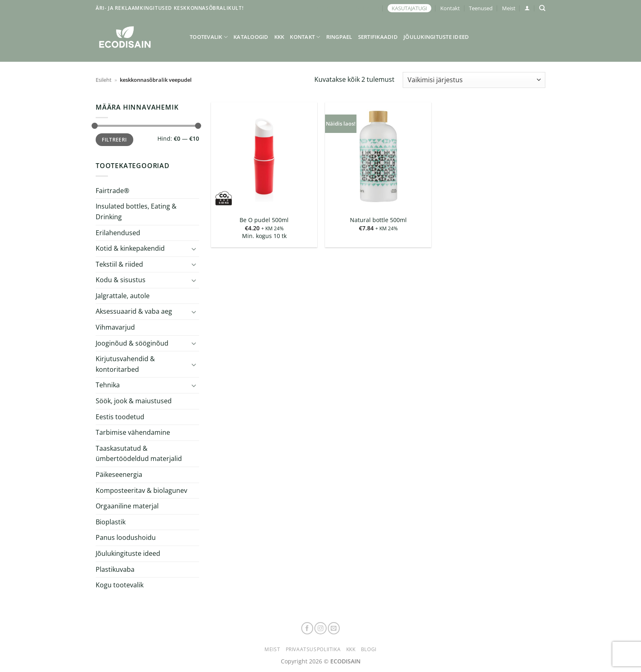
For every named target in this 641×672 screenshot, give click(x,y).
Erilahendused (118, 232)
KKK (279, 37)
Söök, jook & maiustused (134, 401)
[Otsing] (542, 8)
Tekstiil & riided (119, 264)
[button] (527, 8)
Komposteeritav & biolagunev (141, 490)
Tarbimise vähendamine (133, 432)
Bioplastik (111, 522)
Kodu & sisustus (121, 280)
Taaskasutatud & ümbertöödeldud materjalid (139, 454)
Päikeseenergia (119, 474)
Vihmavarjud (115, 327)
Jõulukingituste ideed (436, 37)
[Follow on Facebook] (307, 628)
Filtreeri (114, 139)
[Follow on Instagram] (320, 628)
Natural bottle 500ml (378, 220)
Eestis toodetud (120, 417)
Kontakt (450, 8)
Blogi (369, 649)
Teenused (481, 8)
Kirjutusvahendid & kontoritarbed (125, 364)
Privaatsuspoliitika (313, 649)
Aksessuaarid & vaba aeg (134, 311)
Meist (509, 8)
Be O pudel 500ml (264, 220)
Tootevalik (209, 37)
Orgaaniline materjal (127, 506)
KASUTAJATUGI (409, 8)
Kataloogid (251, 37)
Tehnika (108, 385)
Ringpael (339, 37)
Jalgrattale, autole (123, 296)
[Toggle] (194, 249)
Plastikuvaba (115, 569)
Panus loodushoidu (126, 537)
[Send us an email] (334, 628)
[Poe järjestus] (474, 80)
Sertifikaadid (378, 37)
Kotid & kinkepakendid (130, 248)
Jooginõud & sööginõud (132, 343)
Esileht (104, 80)
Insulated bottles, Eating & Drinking (136, 211)
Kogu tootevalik (120, 585)
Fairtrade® (112, 191)
